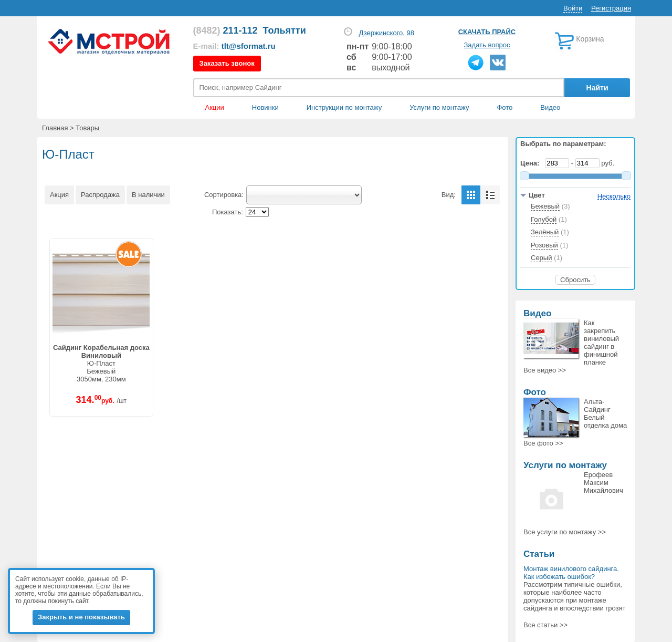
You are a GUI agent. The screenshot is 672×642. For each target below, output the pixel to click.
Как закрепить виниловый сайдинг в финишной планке (601, 343)
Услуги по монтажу (565, 465)
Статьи (539, 554)
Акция (59, 195)
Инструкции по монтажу (344, 107)
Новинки (265, 107)
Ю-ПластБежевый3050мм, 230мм (101, 363)
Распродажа (100, 195)
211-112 (225, 30)
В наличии (148, 195)
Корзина (590, 39)
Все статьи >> (545, 625)
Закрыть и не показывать (81, 617)
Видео (550, 107)
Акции (215, 107)
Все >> (545, 370)
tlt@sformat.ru (249, 46)
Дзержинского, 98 (386, 33)
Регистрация (611, 8)
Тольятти (285, 30)
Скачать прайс (487, 32)
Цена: (532, 163)
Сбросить (575, 280)
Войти (573, 8)
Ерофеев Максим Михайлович (603, 483)
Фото (505, 107)
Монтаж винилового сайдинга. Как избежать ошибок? (571, 573)
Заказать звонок (227, 63)
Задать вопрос (487, 45)
